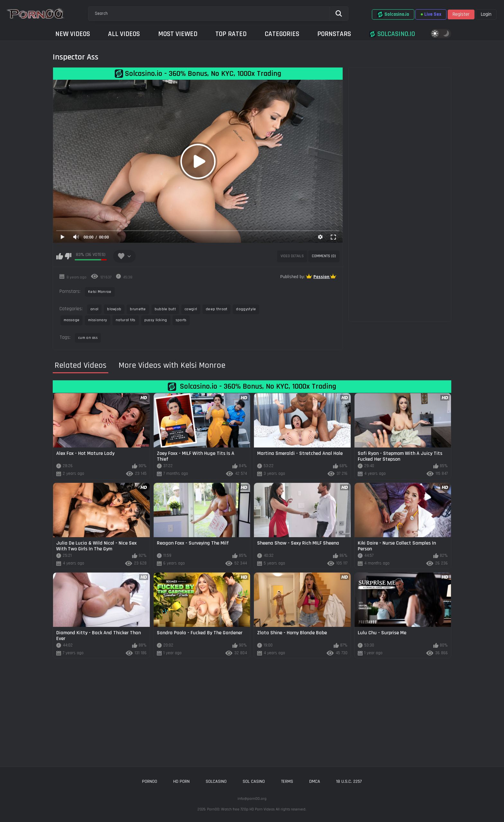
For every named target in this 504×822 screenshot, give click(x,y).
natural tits (126, 320)
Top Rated (231, 34)
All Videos (124, 34)
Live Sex (431, 14)
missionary (98, 320)
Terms (287, 781)
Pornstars (334, 34)
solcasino (216, 781)
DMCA (315, 781)
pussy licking (156, 320)
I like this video (60, 256)
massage (72, 320)
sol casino (254, 781)
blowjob (114, 309)
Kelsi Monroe (100, 292)
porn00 (150, 781)
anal (94, 309)
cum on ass (88, 338)
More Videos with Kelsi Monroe (172, 366)
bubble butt (165, 309)
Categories (282, 34)
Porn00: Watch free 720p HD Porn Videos (241, 809)
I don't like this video (68, 256)
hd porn (181, 781)
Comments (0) (324, 256)
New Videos (73, 34)
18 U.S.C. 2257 (349, 781)
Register (461, 14)
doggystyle (246, 309)
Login (486, 14)
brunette (138, 309)
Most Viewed (178, 34)
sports (181, 320)
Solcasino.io (393, 14)
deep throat (216, 309)
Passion (322, 277)
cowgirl (191, 309)
